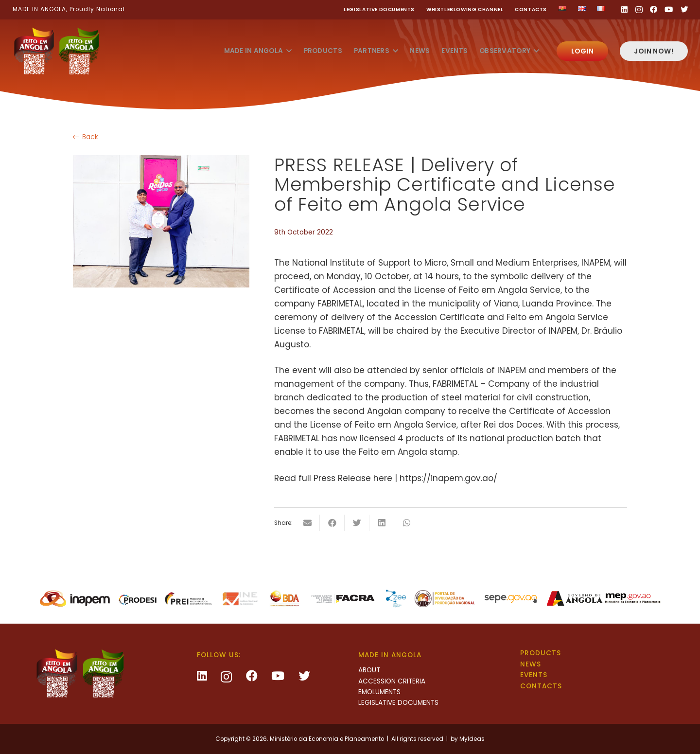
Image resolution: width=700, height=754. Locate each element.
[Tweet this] (357, 523)
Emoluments (379, 692)
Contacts (531, 9)
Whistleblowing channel (465, 9)
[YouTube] (669, 9)
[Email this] (307, 523)
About (369, 670)
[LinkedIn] (624, 9)
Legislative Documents (379, 9)
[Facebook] (654, 9)
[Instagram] (639, 10)
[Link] (56, 51)
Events (534, 675)
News (531, 664)
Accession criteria (392, 681)
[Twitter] (684, 9)
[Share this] (332, 523)
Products (541, 653)
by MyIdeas (468, 739)
